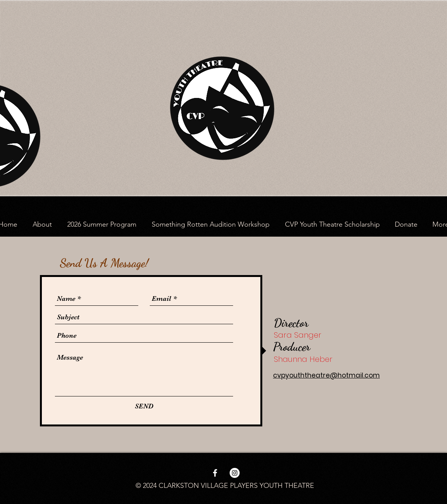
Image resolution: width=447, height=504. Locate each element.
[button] (42, 224)
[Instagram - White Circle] (235, 473)
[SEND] (144, 406)
